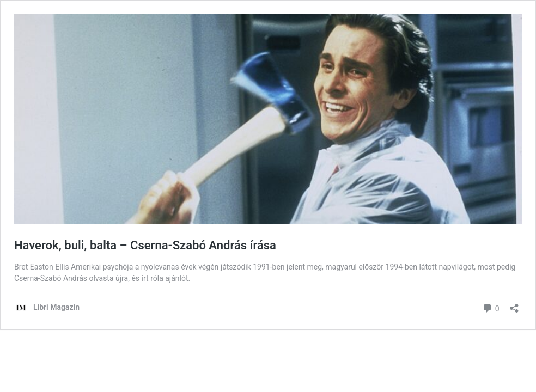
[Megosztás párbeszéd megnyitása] (514, 305)
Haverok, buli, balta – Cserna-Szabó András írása (145, 245)
